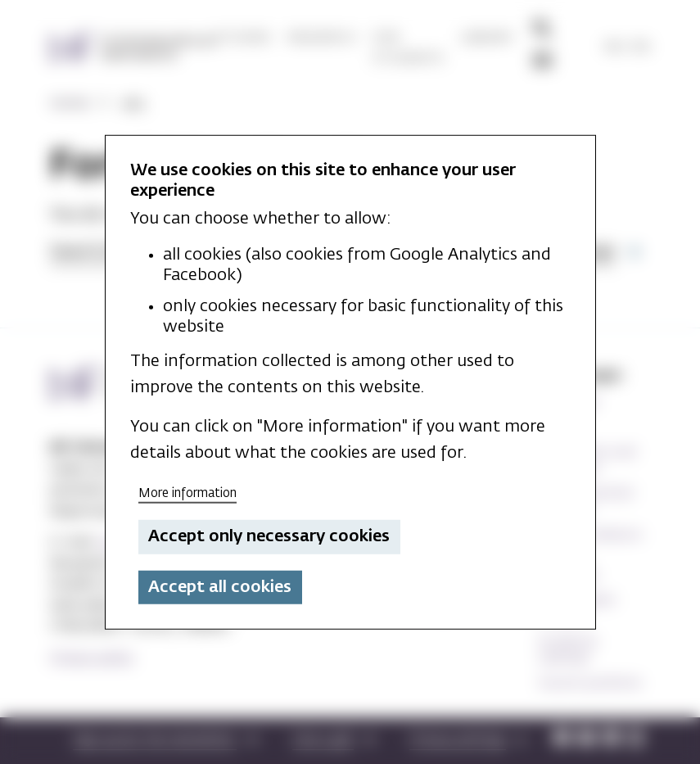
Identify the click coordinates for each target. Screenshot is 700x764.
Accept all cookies (220, 587)
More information (187, 493)
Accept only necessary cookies (269, 536)
